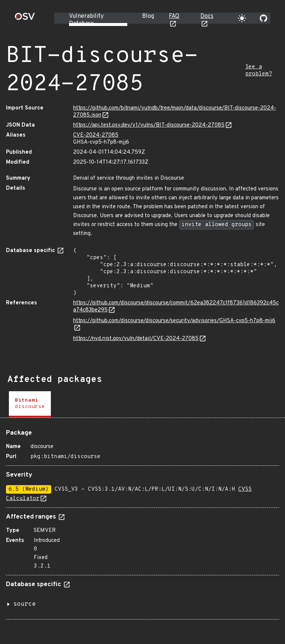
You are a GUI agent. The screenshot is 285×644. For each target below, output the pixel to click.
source (24, 604)
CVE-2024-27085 (96, 135)
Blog (148, 16)
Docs (207, 16)
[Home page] (25, 19)
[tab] (30, 404)
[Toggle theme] (242, 18)
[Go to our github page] (263, 18)
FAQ (174, 16)
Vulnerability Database (86, 20)
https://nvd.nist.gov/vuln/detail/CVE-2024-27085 (136, 339)
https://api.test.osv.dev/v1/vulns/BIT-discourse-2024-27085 (149, 125)
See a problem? (259, 71)
